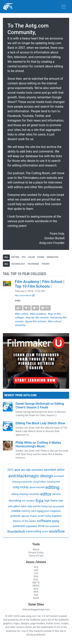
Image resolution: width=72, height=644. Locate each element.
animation (52, 257)
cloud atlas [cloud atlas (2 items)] (39, 482)
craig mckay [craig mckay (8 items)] (21, 487)
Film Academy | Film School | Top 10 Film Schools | (40, 284)
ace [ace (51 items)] (17, 470)
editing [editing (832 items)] (52, 487)
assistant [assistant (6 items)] (37, 470)
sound (41, 257)
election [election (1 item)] (57, 494)
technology (18, 264)
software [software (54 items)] (44, 521)
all (6, 257)
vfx (24, 257)
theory (46, 264)
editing (15, 257)
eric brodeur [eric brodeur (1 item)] (28, 501)
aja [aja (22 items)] (28, 470)
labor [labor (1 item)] (24, 506)
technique (33, 264)
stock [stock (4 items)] (41, 526)
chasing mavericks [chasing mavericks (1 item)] (22, 482)
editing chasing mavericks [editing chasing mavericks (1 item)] (25, 494)
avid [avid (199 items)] (12, 476)
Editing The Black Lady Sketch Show (40, 423)
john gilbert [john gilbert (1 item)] (14, 506)
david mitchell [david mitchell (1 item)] (37, 487)
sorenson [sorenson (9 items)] (19, 526)
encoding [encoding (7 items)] (15, 501)
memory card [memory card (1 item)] (29, 511)
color (31, 257)
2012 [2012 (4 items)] (11, 470)
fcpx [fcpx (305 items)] (40, 501)
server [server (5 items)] (25, 516)
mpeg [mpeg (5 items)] (40, 511)
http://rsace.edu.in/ (25, 295)
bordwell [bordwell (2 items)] (59, 476)
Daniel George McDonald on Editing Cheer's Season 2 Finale (40, 406)
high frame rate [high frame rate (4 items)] (54, 501)
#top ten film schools (37, 318)
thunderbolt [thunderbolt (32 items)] (16, 531)
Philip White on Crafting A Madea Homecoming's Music (38, 444)
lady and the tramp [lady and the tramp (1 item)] (38, 506)
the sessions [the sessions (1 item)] (52, 526)
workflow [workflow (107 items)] (57, 531)
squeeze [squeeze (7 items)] (32, 526)
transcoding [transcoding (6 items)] (33, 531)
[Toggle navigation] (64, 7)
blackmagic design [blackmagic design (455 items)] (35, 476)
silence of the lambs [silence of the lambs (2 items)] (24, 521)
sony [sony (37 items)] (56, 521)
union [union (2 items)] (45, 531)
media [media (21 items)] (16, 511)
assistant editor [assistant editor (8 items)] (54, 470)
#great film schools (36, 321)
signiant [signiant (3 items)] (57, 516)
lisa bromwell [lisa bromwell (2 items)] (56, 506)
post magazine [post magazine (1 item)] (53, 511)
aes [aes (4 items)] (23, 470)
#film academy (38, 314)
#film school (22, 314)
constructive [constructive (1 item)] (53, 482)
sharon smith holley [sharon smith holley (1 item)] (40, 516)
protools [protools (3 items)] (16, 516)
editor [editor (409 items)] (46, 494)
